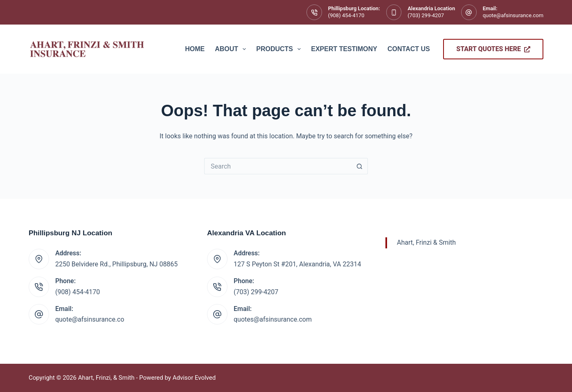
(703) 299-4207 (426, 15)
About (232, 49)
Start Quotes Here (493, 49)
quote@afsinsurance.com (513, 15)
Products (280, 49)
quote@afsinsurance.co (90, 319)
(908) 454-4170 (346, 15)
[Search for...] (278, 166)
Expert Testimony (344, 49)
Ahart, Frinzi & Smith (426, 242)
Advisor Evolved (194, 378)
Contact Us (409, 49)
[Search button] (360, 166)
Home (195, 49)
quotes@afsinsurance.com (273, 319)
